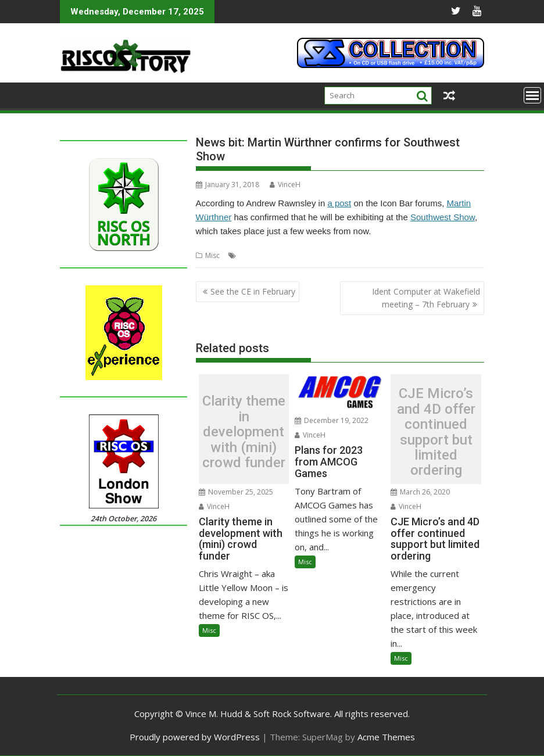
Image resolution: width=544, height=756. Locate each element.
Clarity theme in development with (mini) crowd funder (244, 432)
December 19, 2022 (332, 420)
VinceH (285, 184)
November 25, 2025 (236, 492)
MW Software (323, 255)
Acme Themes (386, 737)
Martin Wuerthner (268, 255)
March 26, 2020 (420, 492)
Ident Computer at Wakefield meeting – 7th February (426, 298)
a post (339, 203)
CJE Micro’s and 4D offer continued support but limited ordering (436, 432)
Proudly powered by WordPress (195, 737)
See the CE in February (253, 291)
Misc (212, 255)
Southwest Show (443, 217)
